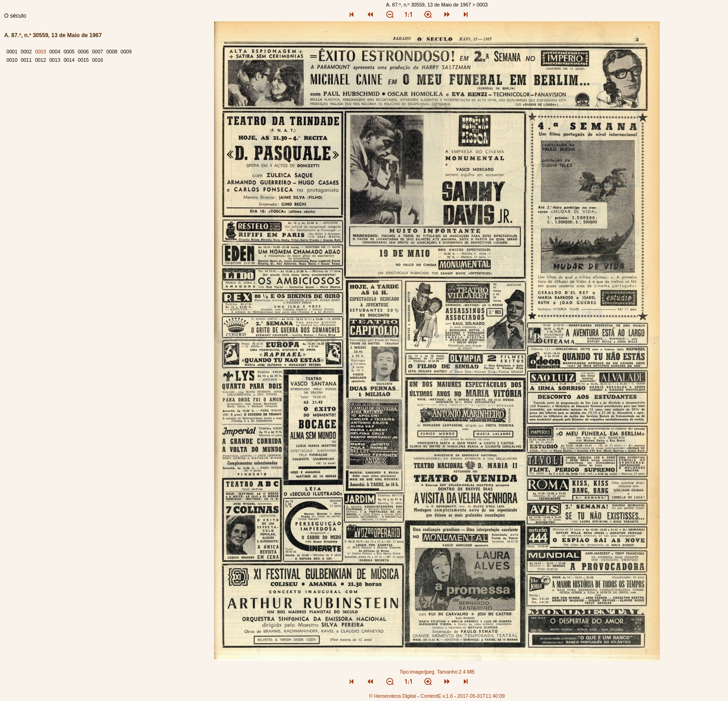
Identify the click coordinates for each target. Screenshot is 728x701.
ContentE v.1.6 (437, 696)
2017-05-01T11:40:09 (481, 696)
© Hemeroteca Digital (393, 696)
